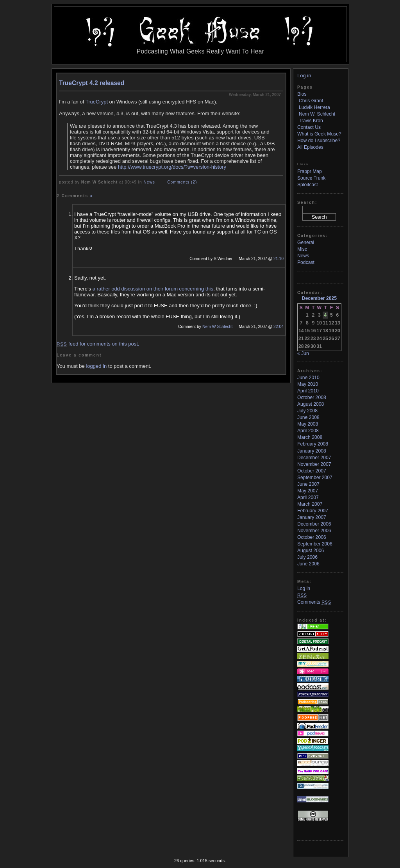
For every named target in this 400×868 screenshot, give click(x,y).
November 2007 (314, 464)
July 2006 (307, 557)
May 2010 (308, 384)
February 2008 (313, 444)
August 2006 (311, 551)
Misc (302, 249)
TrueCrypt (97, 102)
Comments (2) (182, 182)
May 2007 (308, 491)
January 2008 (312, 451)
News (149, 182)
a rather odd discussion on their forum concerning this (153, 289)
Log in (304, 76)
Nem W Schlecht (217, 327)
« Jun (303, 353)
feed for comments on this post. (98, 344)
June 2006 (308, 564)
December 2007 (314, 458)
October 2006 (312, 537)
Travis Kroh (311, 121)
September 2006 (315, 544)
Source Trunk (311, 178)
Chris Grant (311, 101)
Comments (314, 602)
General (306, 242)
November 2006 (314, 531)
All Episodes (310, 147)
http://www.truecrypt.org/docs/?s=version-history (172, 167)
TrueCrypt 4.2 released (92, 83)
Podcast (306, 262)
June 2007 (308, 484)
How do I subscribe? (319, 141)
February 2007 (313, 511)
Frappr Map (310, 171)
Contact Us (309, 127)
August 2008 (311, 404)
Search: (307, 202)
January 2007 (312, 517)
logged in (96, 366)
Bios (302, 94)
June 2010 (308, 378)
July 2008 (307, 411)
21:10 (279, 259)
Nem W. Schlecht (317, 114)
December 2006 (314, 524)
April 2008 (308, 431)
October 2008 (312, 397)
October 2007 (312, 471)
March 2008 (310, 437)
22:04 (279, 327)
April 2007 (308, 497)
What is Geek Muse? (319, 134)
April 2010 (308, 391)
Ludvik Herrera (314, 107)
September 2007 (315, 478)
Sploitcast (308, 185)
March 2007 (310, 504)
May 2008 (308, 424)
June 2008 (308, 417)
